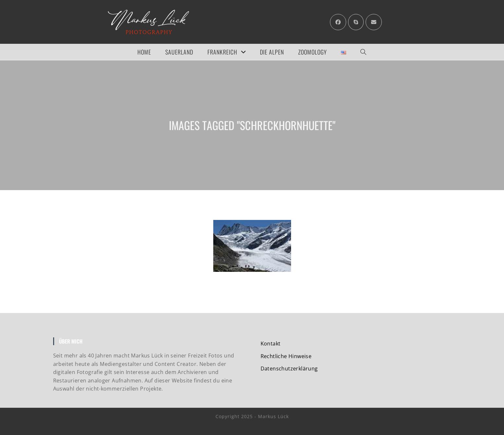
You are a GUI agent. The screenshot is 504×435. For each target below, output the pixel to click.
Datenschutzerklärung (289, 369)
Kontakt (271, 344)
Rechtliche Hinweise (286, 356)
